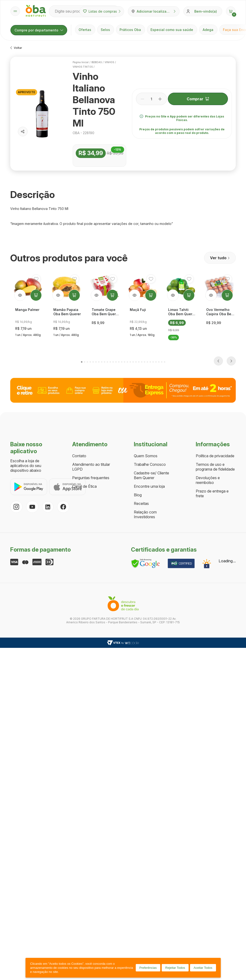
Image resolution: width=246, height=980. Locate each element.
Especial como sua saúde (172, 30)
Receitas (141, 421)
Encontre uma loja (149, 403)
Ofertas (85, 30)
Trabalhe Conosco (150, 381)
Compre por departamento (39, 30)
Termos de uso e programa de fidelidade (215, 384)
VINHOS (109, 62)
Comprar (198, 99)
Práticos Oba (130, 30)
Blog (138, 412)
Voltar (16, 48)
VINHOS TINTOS (83, 67)
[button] (231, 11)
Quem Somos (146, 373)
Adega (208, 30)
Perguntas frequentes (91, 395)
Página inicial (81, 62)
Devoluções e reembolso (208, 397)
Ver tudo (220, 258)
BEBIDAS (97, 62)
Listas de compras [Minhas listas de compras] (102, 11)
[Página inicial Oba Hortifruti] (36, 11)
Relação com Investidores (145, 432)
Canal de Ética (84, 403)
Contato (79, 373)
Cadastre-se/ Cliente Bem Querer (151, 392)
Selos (105, 30)
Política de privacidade (215, 373)
